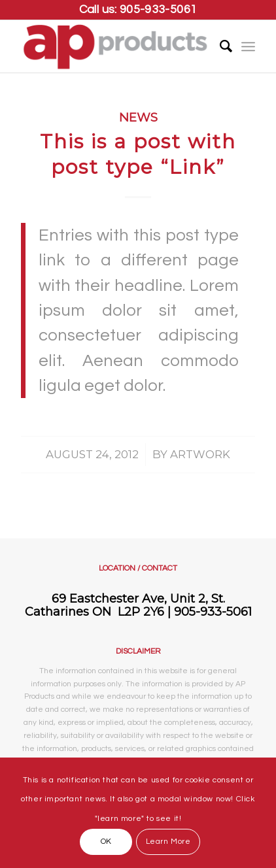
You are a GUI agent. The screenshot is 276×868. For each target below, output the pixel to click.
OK (106, 842)
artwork (200, 454)
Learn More (168, 842)
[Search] (219, 46)
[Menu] (248, 46)
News (138, 117)
